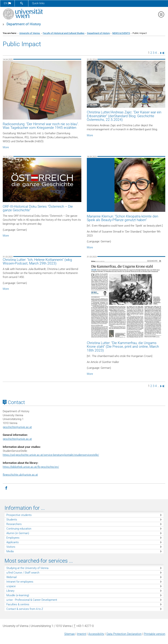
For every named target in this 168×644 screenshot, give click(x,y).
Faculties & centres (18, 604)
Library (10, 591)
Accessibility (96, 634)
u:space (11, 586)
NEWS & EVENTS (121, 33)
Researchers (14, 524)
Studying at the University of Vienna (27, 568)
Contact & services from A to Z (25, 609)
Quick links (38, 3)
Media (10, 551)
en (7, 3)
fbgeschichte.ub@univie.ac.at (20, 475)
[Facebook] (6, 488)
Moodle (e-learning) (18, 595)
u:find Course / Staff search (23, 573)
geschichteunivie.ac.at (17, 427)
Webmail (11, 577)
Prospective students (19, 515)
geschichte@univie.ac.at (17, 439)
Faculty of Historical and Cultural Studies (64, 33)
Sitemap (70, 634)
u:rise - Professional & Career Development (32, 600)
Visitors (11, 547)
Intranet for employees (20, 582)
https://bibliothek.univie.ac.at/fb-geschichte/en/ (31, 467)
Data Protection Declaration (124, 634)
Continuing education (19, 529)
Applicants (13, 542)
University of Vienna (30, 33)
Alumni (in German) (18, 533)
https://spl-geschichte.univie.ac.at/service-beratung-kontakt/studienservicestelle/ (51, 455)
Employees (13, 538)
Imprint (82, 634)
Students (12, 520)
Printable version (155, 634)
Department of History (24, 24)
